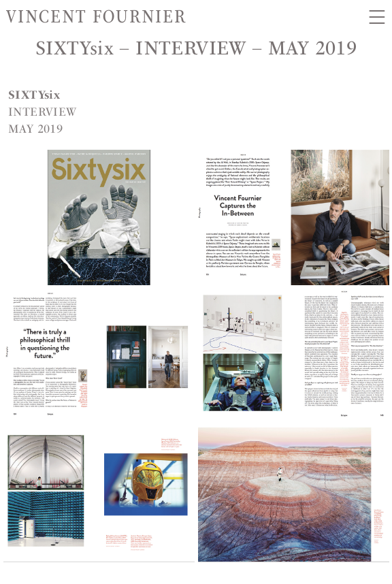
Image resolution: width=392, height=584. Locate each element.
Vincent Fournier (96, 17)
